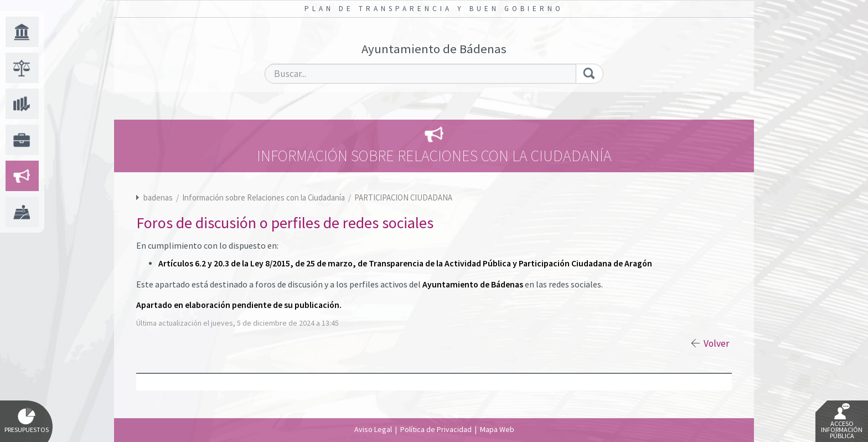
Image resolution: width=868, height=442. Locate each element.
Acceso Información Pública (842, 422)
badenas (158, 197)
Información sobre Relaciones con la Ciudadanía (264, 197)
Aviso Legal (373, 429)
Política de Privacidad (436, 429)
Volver (716, 343)
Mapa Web (497, 429)
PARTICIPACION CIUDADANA (403, 197)
